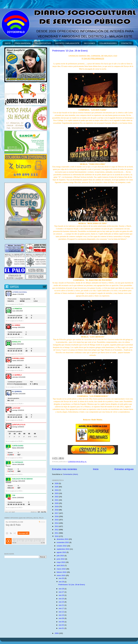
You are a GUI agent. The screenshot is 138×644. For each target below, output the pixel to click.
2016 (57, 516)
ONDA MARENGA (23, 43)
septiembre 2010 (63, 549)
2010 (57, 536)
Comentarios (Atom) (70, 474)
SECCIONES (89, 43)
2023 (57, 493)
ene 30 (62, 578)
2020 (57, 503)
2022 (57, 497)
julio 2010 (61, 556)
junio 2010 (61, 559)
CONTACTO (126, 43)
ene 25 (62, 599)
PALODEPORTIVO (43, 43)
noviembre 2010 (63, 542)
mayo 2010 (61, 562)
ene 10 (62, 615)
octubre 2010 (62, 546)
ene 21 (62, 605)
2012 (57, 530)
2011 (57, 533)
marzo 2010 (61, 569)
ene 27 (62, 592)
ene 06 (62, 622)
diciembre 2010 (63, 539)
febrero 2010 (62, 572)
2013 (57, 526)
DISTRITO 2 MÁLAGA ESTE (67, 43)
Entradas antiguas (124, 469)
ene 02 (62, 625)
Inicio (96, 469)
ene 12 (62, 612)
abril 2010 (61, 566)
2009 (57, 633)
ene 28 (62, 589)
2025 (57, 487)
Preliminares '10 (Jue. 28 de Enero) (70, 51)
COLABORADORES (108, 43)
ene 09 (62, 618)
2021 (57, 500)
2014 (57, 523)
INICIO (8, 43)
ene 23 (62, 602)
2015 (57, 520)
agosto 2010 (62, 552)
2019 (57, 507)
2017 (57, 513)
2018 (57, 510)
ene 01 (62, 628)
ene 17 (62, 608)
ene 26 (62, 595)
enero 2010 (61, 575)
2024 (57, 490)
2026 (57, 483)
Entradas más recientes (64, 469)
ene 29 (62, 582)
